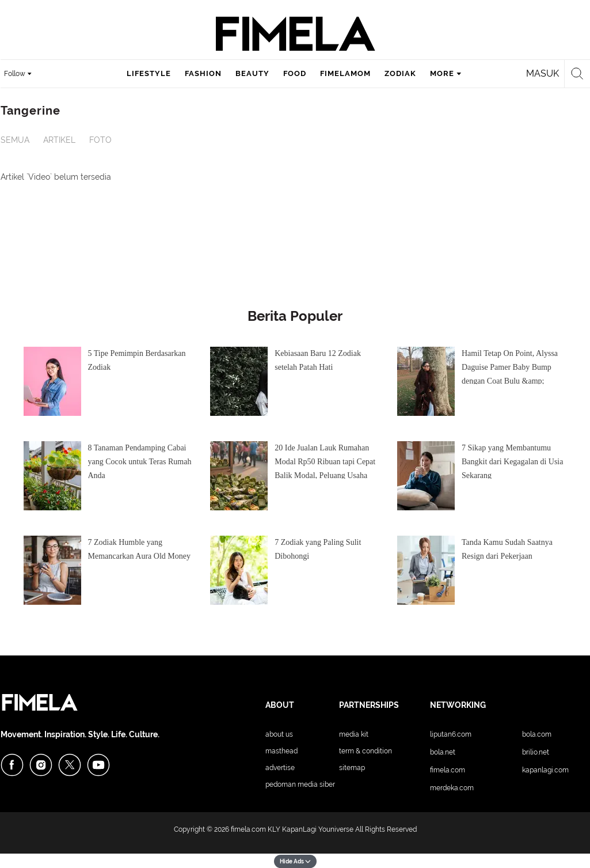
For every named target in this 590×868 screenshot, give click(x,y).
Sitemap (352, 768)
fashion (203, 73)
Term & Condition (366, 751)
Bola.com (537, 734)
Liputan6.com (451, 734)
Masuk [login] (543, 73)
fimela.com (248, 829)
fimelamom (345, 73)
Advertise (280, 768)
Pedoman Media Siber (300, 784)
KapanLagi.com (545, 770)
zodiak (400, 73)
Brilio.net (536, 752)
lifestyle (149, 73)
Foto (100, 140)
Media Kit (354, 734)
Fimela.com (448, 770)
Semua (15, 140)
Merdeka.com (452, 788)
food (295, 73)
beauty (252, 73)
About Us (279, 734)
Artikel (59, 140)
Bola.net (443, 752)
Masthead (281, 751)
